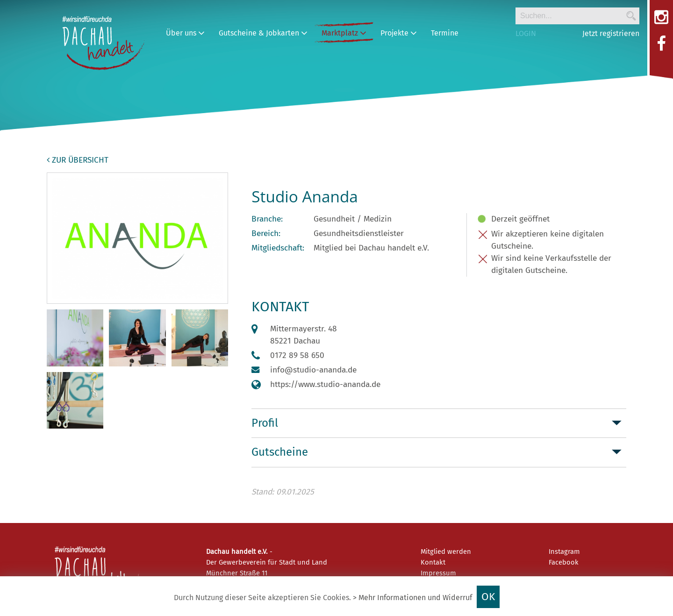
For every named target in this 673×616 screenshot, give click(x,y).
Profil (265, 423)
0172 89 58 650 (297, 355)
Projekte (399, 33)
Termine (445, 33)
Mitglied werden (446, 552)
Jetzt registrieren (611, 33)
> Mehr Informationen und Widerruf (412, 598)
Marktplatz (344, 33)
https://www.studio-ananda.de (325, 384)
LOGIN (526, 33)
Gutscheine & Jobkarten (263, 33)
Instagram (564, 552)
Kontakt (433, 562)
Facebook (564, 562)
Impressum (438, 573)
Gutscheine (280, 452)
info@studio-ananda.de (313, 370)
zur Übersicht (78, 160)
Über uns (185, 33)
